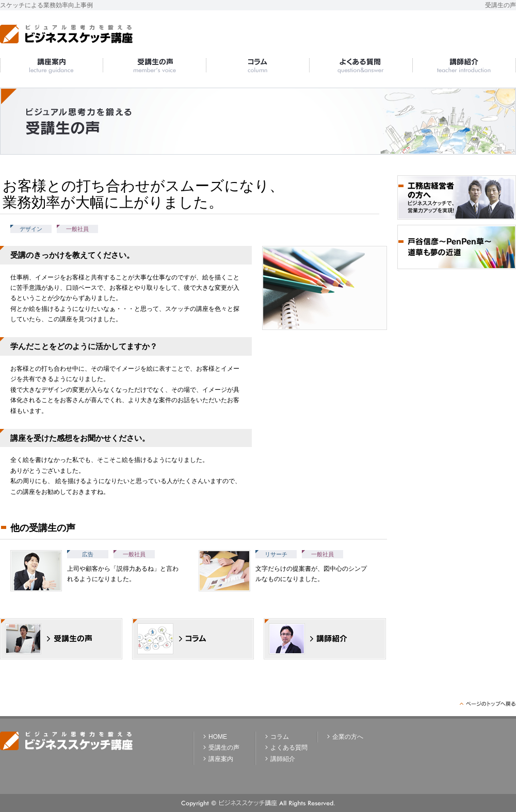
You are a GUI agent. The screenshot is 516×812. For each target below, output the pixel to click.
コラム (280, 737)
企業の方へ (348, 737)
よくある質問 (289, 748)
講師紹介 (283, 759)
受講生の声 (224, 748)
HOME (218, 737)
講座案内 (221, 759)
